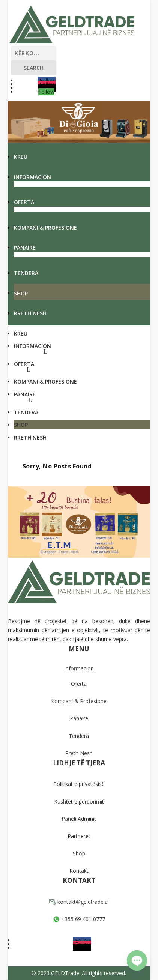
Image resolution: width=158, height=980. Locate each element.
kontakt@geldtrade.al (79, 902)
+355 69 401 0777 (79, 919)
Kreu (21, 157)
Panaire (25, 248)
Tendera (26, 273)
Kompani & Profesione (45, 228)
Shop (21, 293)
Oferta (24, 202)
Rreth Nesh (30, 313)
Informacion (32, 177)
